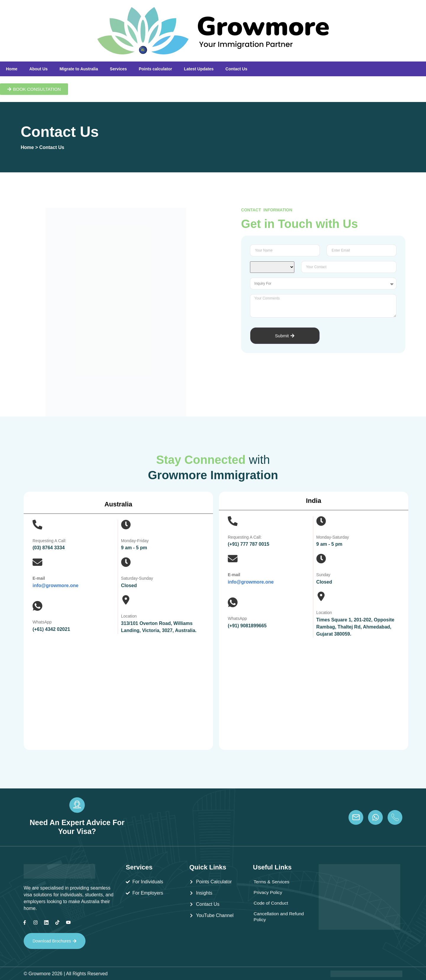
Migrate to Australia (79, 69)
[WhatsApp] (37, 606)
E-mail (39, 578)
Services (118, 69)
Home (12, 69)
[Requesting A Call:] (37, 525)
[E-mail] (37, 562)
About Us (38, 69)
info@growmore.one (55, 585)
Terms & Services (272, 882)
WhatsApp (42, 622)
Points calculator (155, 69)
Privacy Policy (268, 892)
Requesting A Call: (49, 541)
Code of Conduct (271, 903)
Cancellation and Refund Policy (271, 917)
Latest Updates (199, 69)
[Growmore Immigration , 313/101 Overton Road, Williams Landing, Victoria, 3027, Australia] (118, 690)
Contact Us (236, 69)
